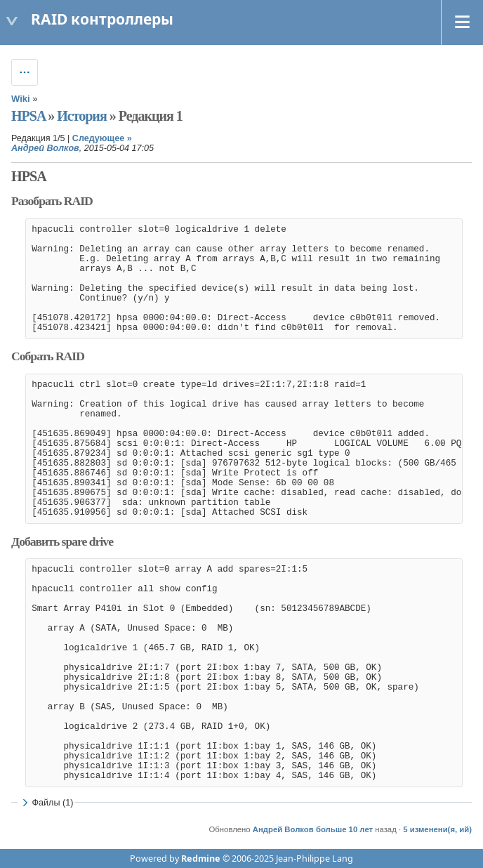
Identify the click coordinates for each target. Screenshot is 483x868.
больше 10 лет (344, 829)
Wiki (21, 99)
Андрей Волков (45, 148)
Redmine (201, 859)
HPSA (28, 116)
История (81, 116)
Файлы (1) (46, 803)
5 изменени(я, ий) (437, 829)
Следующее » (102, 138)
